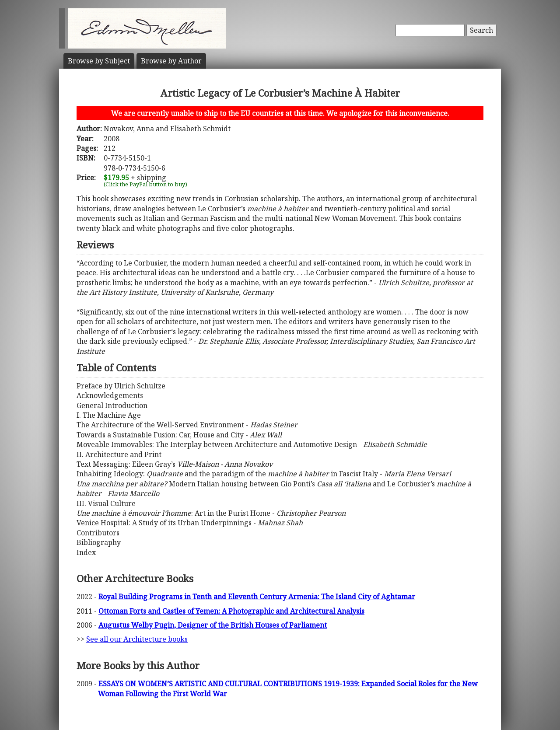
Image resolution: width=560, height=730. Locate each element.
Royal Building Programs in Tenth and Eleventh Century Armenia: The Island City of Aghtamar (257, 597)
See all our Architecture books (137, 639)
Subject (99, 61)
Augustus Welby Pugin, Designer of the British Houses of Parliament (213, 625)
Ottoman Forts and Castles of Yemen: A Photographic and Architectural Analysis (231, 611)
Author (171, 61)
